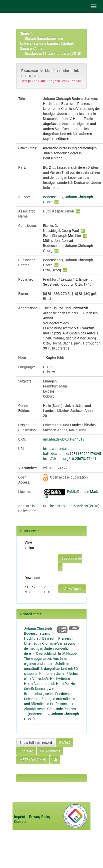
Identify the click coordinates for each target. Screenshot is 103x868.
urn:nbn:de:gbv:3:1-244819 (64, 439)
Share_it (26, 33)
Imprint (20, 817)
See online (72, 558)
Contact (20, 822)
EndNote (26, 751)
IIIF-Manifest (50, 751)
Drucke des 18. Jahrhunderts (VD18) (53, 54)
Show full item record (36, 743)
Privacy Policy (40, 817)
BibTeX (65, 743)
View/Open (72, 589)
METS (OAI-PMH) (33, 760)
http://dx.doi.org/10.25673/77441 (70, 459)
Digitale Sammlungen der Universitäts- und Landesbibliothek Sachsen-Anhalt (47, 44)
